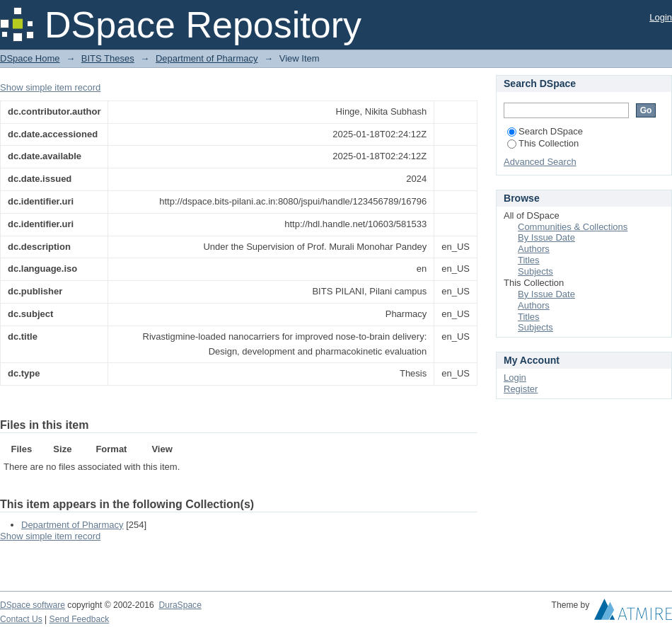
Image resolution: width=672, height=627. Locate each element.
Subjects (535, 271)
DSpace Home (30, 58)
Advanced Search (540, 162)
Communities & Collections (573, 227)
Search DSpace (545, 131)
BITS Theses (108, 58)
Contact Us (21, 619)
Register (521, 389)
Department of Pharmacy (207, 58)
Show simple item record (50, 87)
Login (661, 17)
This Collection (543, 143)
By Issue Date (546, 237)
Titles (529, 260)
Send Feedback (80, 619)
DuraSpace (180, 605)
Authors (534, 249)
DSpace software (33, 605)
